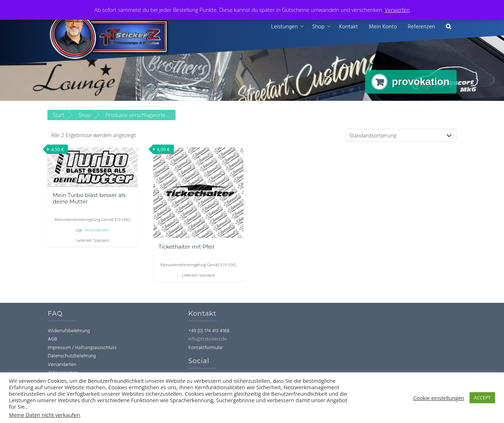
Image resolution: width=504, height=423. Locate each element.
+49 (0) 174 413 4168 (209, 331)
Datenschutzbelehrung (72, 356)
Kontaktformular (205, 348)
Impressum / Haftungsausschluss (82, 348)
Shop (318, 27)
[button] (449, 27)
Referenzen (421, 27)
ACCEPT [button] (482, 398)
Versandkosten (97, 230)
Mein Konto (383, 27)
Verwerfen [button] (397, 10)
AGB (52, 340)
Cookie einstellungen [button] (439, 398)
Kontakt (348, 27)
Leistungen (284, 27)
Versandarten (62, 365)
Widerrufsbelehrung (69, 331)
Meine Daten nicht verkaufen (44, 415)
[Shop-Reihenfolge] (401, 136)
